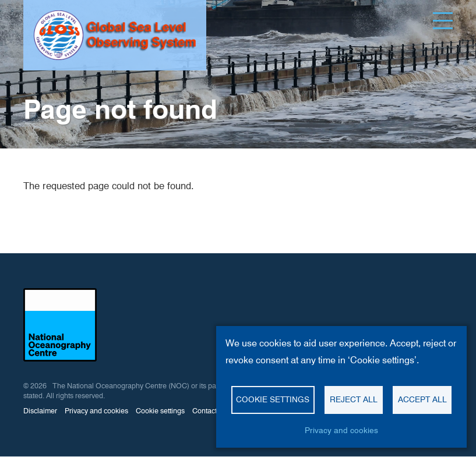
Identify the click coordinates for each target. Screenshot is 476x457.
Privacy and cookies (96, 411)
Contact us (209, 411)
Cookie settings (160, 411)
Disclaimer (40, 411)
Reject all (354, 399)
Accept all (422, 399)
